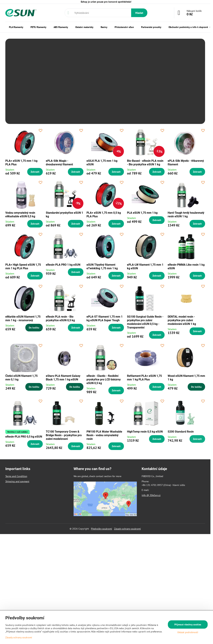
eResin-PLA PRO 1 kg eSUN (63, 265)
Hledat (139, 13)
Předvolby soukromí (102, 529)
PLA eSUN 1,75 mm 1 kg (142, 213)
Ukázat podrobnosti (188, 632)
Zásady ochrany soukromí (127, 529)
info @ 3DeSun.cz (151, 495)
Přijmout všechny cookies (188, 624)
